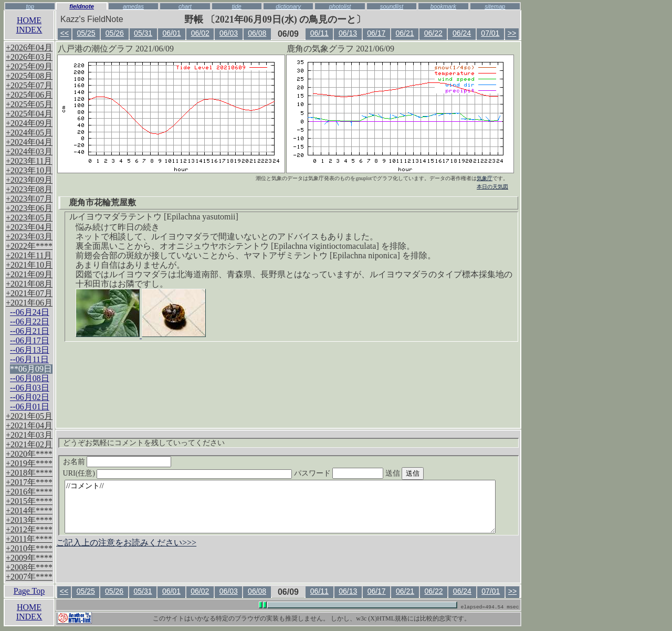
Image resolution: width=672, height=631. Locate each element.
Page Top (29, 591)
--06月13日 (30, 350)
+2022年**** (29, 246)
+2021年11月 (29, 255)
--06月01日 (30, 407)
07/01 (490, 33)
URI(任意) (188, 473)
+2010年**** (29, 548)
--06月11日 (29, 359)
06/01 (171, 33)
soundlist (392, 6)
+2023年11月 (29, 161)
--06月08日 (30, 378)
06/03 (229, 33)
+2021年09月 (29, 274)
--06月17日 (30, 340)
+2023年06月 (29, 208)
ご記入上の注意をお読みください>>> (126, 543)
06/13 (348, 33)
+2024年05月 (29, 133)
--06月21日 (30, 331)
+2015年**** (29, 501)
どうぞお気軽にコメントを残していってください (144, 443)
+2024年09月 (29, 123)
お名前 (117, 462)
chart (185, 6)
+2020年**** (29, 454)
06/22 (433, 33)
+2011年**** (29, 539)
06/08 (257, 33)
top (30, 6)
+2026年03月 (29, 57)
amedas (133, 6)
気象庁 (485, 178)
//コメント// (280, 507)
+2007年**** (29, 577)
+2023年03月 (29, 236)
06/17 (376, 33)
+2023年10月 (29, 170)
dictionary (288, 6)
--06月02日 (30, 397)
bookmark (443, 6)
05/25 (86, 33)
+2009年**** (29, 558)
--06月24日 (30, 312)
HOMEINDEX (29, 25)
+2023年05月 (29, 218)
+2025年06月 (29, 95)
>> (512, 33)
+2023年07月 (29, 199)
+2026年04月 (29, 48)
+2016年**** (29, 492)
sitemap (495, 6)
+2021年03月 (29, 435)
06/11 (319, 33)
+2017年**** (29, 482)
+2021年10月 (29, 265)
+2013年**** (29, 520)
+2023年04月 (29, 227)
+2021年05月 (29, 416)
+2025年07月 (29, 85)
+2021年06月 (29, 303)
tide (237, 6)
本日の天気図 (492, 187)
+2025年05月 (29, 104)
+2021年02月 (29, 444)
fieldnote (82, 6)
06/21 (405, 33)
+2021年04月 (29, 425)
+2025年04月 (29, 114)
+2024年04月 (29, 142)
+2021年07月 (29, 293)
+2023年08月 (29, 189)
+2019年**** (29, 463)
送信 (424, 473)
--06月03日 (30, 388)
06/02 (200, 33)
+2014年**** (29, 511)
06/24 (462, 33)
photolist (340, 6)
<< (65, 33)
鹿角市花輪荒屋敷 (102, 202)
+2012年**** (29, 529)
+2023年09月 (29, 180)
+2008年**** (29, 567)
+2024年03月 (29, 151)
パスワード (359, 473)
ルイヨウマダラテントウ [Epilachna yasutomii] (154, 217)
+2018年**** (29, 473)
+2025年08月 (29, 76)
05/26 (115, 33)
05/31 (143, 33)
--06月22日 (30, 322)
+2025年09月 (29, 66)
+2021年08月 (29, 284)
